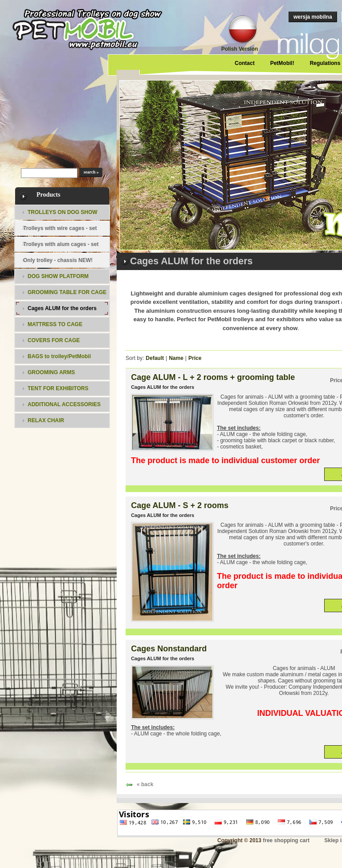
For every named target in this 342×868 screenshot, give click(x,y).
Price (195, 358)
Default (155, 358)
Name (176, 358)
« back (145, 784)
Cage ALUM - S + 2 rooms (180, 505)
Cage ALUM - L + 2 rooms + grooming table (213, 377)
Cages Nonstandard (169, 649)
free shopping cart (286, 840)
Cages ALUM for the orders (163, 387)
